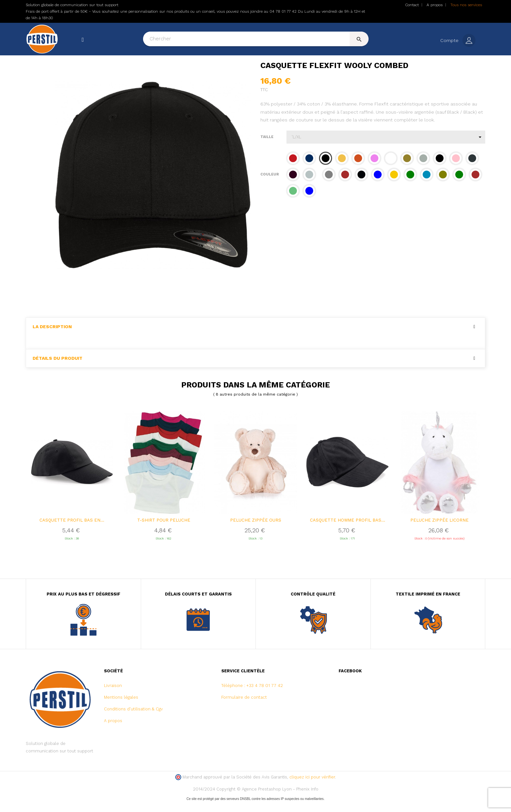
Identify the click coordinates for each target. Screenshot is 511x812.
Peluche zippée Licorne (439, 531)
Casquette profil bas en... (72, 531)
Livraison (113, 696)
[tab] (255, 337)
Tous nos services (466, 5)
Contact (412, 5)
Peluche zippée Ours (256, 531)
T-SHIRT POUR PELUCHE (164, 531)
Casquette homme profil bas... (348, 531)
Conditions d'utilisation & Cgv (133, 720)
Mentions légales (121, 708)
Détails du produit (58, 369)
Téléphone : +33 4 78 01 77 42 (252, 696)
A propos (435, 5)
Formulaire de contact (244, 708)
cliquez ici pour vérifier (312, 788)
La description (52, 337)
